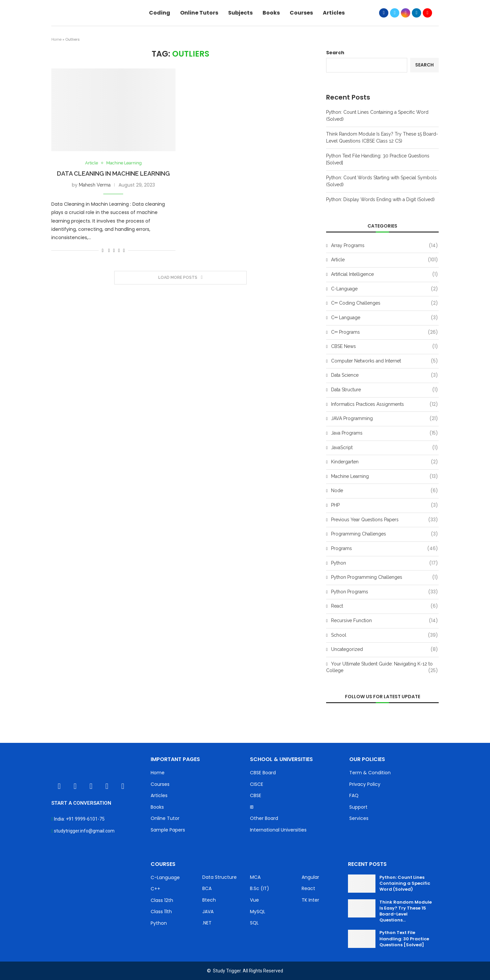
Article (92, 163)
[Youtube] (427, 13)
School (385, 635)
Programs (385, 549)
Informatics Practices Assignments (385, 405)
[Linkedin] (416, 13)
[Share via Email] (124, 250)
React (385, 606)
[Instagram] (406, 13)
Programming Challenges (385, 534)
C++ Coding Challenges (385, 303)
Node (385, 491)
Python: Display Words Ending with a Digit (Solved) (380, 199)
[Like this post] (103, 250)
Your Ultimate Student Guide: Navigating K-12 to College (382, 667)
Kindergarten (385, 462)
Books (271, 13)
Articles (334, 13)
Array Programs (385, 246)
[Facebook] (384, 13)
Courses (301, 13)
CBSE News (385, 347)
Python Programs (385, 592)
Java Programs (385, 433)
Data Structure (385, 390)
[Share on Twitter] (114, 250)
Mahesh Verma (95, 185)
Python (385, 563)
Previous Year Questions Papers (385, 520)
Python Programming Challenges (385, 577)
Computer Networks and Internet (385, 361)
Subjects (240, 13)
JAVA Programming (385, 419)
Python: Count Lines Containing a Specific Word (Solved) (405, 883)
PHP (385, 505)
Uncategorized (385, 650)
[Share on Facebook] (109, 250)
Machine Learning (124, 163)
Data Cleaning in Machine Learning (113, 173)
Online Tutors (199, 13)
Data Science (385, 375)
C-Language (385, 289)
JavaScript (385, 448)
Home (56, 40)
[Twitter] (395, 13)
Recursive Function (385, 621)
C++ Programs (385, 332)
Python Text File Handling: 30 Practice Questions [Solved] (404, 938)
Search (335, 53)
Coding (160, 13)
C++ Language (385, 318)
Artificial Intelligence (385, 275)
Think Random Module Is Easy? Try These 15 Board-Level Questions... (406, 911)
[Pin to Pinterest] (119, 250)
